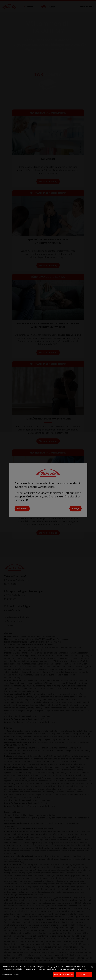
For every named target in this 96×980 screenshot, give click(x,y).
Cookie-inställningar (11, 974)
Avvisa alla (84, 974)
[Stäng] (92, 967)
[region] (48, 971)
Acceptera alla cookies (63, 974)
